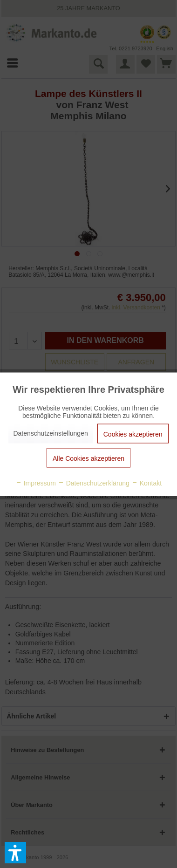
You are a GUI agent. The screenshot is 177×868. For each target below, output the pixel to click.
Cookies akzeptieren (133, 434)
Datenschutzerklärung (94, 483)
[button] (15, 853)
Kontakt (146, 483)
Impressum (36, 483)
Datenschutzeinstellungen (50, 433)
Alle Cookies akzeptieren (88, 458)
